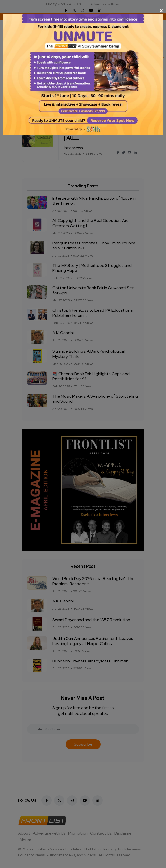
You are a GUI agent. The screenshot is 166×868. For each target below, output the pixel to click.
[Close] (83, 11)
